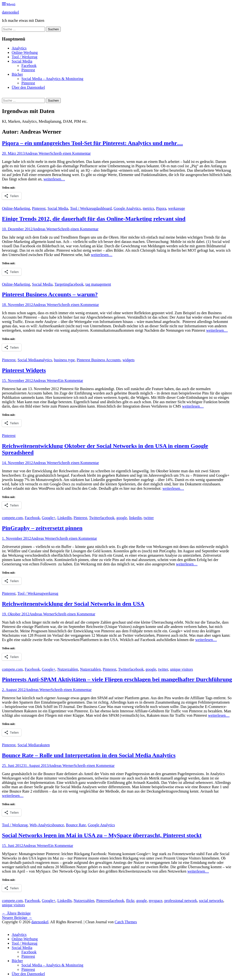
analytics (45, 360)
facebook (76, 284)
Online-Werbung (25, 52)
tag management (98, 284)
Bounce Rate (76, 825)
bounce (58, 825)
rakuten (44, 745)
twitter (149, 518)
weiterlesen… (54, 179)
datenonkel (10, 12)
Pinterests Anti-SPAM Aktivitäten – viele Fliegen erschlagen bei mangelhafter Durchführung (117, 679)
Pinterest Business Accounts (99, 360)
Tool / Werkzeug (25, 57)
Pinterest (28, 70)
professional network (181, 901)
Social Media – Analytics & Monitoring (52, 79)
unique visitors (182, 669)
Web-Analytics (41, 825)
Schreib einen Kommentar (70, 153)
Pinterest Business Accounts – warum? (50, 294)
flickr (130, 901)
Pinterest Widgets (24, 370)
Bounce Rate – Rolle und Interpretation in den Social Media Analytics (89, 755)
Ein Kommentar (71, 381)
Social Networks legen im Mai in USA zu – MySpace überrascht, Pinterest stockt (102, 835)
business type (64, 360)
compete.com (12, 518)
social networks (211, 901)
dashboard (104, 208)
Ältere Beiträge (16, 913)
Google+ (49, 518)
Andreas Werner (37, 153)
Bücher (17, 74)
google (122, 518)
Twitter (95, 518)
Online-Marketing (16, 208)
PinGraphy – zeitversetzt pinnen (42, 528)
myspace (156, 901)
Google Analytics (127, 208)
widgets (129, 360)
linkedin (135, 518)
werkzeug (51, 593)
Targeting (62, 284)
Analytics (19, 48)
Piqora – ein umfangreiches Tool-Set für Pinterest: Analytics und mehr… (92, 143)
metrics (148, 208)
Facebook (29, 66)
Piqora (161, 208)
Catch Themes (126, 922)
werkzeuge (177, 208)
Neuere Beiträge (17, 918)
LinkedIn (65, 518)
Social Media (22, 61)
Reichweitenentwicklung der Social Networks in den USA (73, 604)
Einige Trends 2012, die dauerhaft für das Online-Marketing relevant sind (94, 219)
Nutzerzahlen (68, 669)
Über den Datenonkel (28, 87)
